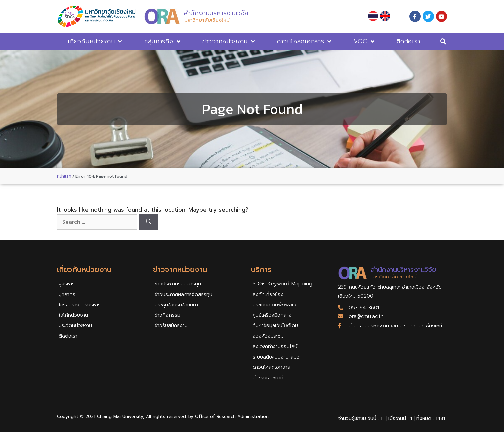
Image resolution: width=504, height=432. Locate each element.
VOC (364, 41)
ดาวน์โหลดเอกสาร (304, 41)
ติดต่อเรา (408, 41)
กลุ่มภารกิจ (162, 41)
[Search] (149, 222)
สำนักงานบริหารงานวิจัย (216, 13)
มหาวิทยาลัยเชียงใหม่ (207, 20)
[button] (443, 42)
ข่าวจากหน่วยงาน (229, 41)
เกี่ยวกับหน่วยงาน (95, 41)
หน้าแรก (64, 176)
